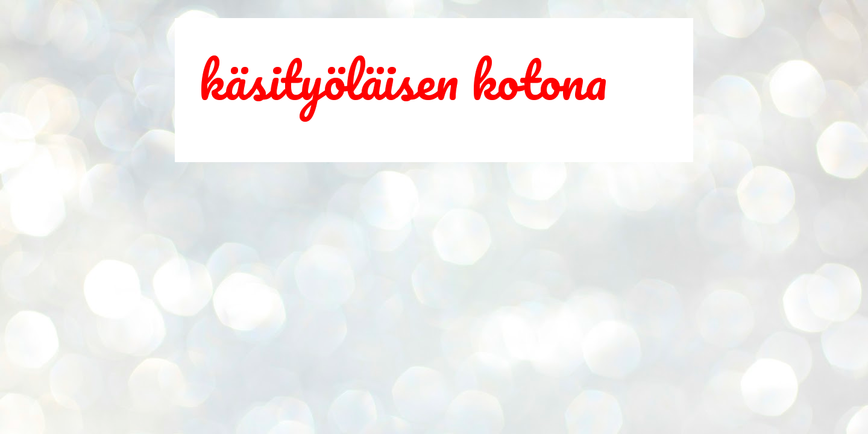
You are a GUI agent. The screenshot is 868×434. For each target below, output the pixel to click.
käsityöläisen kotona (403, 80)
